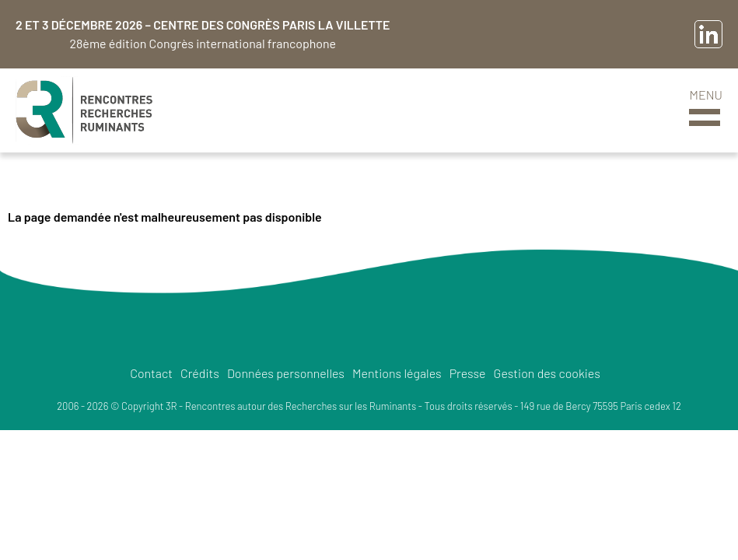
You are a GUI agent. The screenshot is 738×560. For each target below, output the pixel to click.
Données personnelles (286, 373)
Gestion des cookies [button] (547, 373)
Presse (468, 373)
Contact (151, 373)
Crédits (200, 373)
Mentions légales (397, 373)
